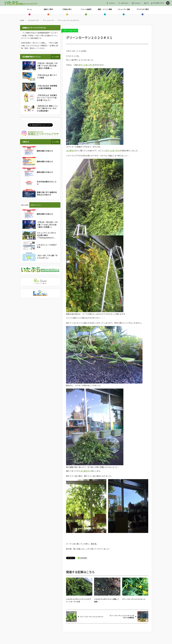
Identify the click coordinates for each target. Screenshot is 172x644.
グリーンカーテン (70, 31)
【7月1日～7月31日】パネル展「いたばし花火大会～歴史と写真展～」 (47, 66)
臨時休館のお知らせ (45, 151)
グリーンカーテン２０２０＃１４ (134, 599)
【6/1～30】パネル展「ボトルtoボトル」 (47, 257)
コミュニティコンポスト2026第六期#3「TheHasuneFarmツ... (47, 235)
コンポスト (71, 151)
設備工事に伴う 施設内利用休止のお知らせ (47, 193)
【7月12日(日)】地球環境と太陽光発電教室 (47, 87)
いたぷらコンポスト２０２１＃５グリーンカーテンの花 (78, 600)
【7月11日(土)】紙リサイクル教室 (47, 76)
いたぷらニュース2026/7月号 (47, 246)
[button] (168, 3)
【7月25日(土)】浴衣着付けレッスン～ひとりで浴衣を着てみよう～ (47, 98)
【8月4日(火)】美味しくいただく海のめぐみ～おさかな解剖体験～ (47, 108)
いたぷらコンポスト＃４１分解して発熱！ (107, 600)
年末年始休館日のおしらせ (47, 183)
